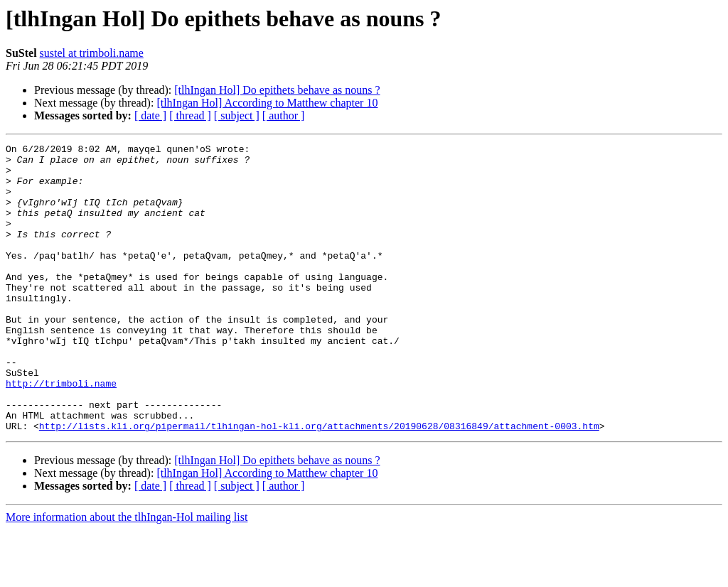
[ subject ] (237, 115)
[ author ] (284, 115)
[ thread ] (190, 115)
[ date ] (150, 115)
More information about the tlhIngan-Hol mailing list (127, 575)
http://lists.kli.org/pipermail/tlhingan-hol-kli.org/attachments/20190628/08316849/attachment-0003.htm (319, 483)
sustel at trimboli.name (92, 53)
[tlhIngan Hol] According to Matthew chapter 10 (267, 103)
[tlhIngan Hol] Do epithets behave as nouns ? (277, 90)
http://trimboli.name (61, 432)
